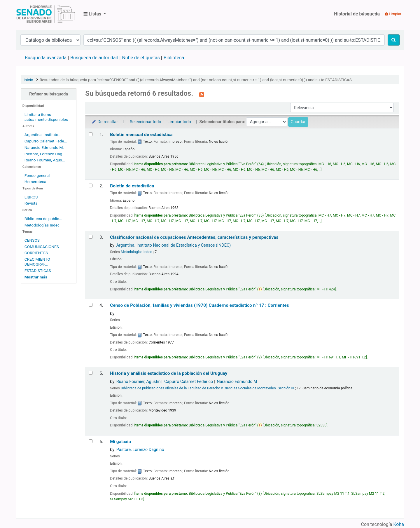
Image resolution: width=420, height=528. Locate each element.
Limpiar (393, 14)
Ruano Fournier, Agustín (139, 382)
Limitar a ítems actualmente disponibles (46, 117)
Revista (31, 203)
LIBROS (31, 197)
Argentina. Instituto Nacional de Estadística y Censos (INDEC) (174, 245)
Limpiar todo (179, 122)
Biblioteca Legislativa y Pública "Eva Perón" (45, 14)
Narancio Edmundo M (237, 382)
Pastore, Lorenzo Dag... (45, 154)
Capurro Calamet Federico (189, 382)
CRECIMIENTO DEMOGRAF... (37, 262)
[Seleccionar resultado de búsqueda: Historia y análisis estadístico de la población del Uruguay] (91, 373)
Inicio (28, 80)
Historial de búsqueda (357, 14)
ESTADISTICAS (38, 271)
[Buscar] (394, 40)
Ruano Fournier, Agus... (45, 160)
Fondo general (37, 175)
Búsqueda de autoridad (94, 58)
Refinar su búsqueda (49, 94)
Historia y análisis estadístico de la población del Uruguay (169, 373)
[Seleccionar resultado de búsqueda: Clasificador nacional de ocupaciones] (91, 237)
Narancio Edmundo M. (44, 147)
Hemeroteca (35, 182)
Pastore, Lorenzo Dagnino (140, 450)
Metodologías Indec (42, 225)
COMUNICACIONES (42, 247)
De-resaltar (104, 122)
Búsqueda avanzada (46, 58)
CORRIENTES (36, 253)
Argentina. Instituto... (43, 135)
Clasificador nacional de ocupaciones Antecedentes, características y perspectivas (194, 237)
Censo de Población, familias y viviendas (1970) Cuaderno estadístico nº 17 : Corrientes (199, 305)
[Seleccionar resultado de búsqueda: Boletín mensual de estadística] (91, 134)
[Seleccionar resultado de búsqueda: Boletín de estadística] (91, 185)
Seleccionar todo (145, 122)
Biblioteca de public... (43, 219)
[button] (94, 14)
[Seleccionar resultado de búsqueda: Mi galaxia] (91, 441)
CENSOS (32, 240)
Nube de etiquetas (141, 58)
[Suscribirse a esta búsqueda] (202, 94)
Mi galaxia (120, 442)
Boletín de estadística (132, 186)
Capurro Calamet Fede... (46, 141)
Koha (399, 524)
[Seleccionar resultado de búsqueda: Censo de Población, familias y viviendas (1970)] (91, 305)
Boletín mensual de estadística (141, 135)
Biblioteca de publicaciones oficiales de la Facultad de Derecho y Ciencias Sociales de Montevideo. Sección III (208, 388)
